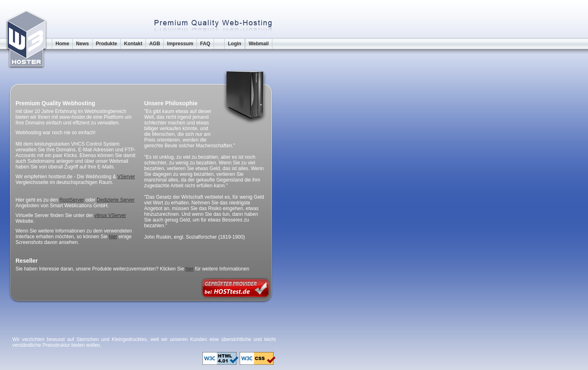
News (82, 44)
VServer (126, 177)
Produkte (107, 44)
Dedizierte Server (116, 200)
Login (235, 44)
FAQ (205, 44)
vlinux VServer (110, 215)
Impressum (180, 44)
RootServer (72, 200)
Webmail (259, 44)
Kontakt (133, 44)
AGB (155, 44)
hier (113, 237)
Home (62, 44)
